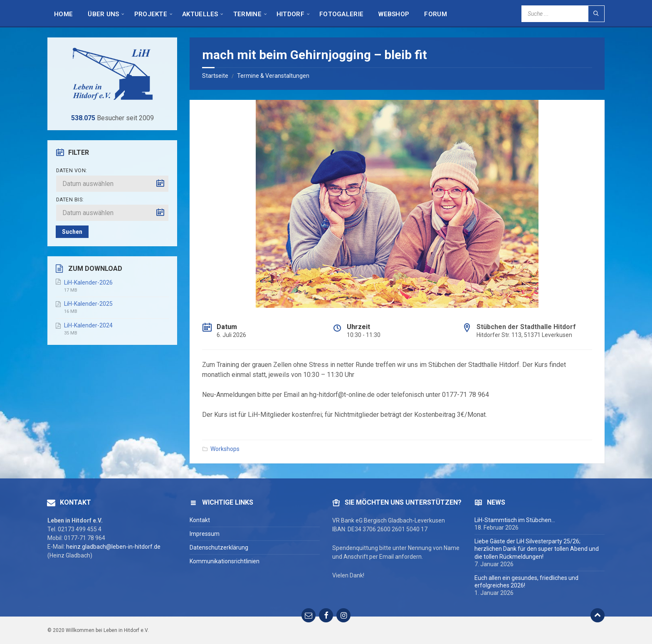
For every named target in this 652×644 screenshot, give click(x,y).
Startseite (215, 76)
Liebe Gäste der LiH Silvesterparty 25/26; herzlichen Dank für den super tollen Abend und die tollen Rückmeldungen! (537, 549)
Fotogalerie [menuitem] (341, 14)
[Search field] (563, 14)
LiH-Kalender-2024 (88, 325)
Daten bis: (70, 200)
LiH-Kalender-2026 (88, 282)
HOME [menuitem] (63, 14)
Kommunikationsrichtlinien (225, 561)
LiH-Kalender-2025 (88, 304)
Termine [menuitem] (247, 14)
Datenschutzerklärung (219, 547)
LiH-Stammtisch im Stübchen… (515, 520)
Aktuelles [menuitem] (200, 14)
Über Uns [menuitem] (103, 14)
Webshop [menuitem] (394, 14)
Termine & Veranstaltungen (273, 76)
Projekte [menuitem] (151, 14)
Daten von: (72, 171)
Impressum (205, 534)
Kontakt (200, 520)
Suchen (72, 232)
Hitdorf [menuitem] (290, 14)
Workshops (225, 449)
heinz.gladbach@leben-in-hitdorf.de (113, 547)
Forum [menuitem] (436, 14)
